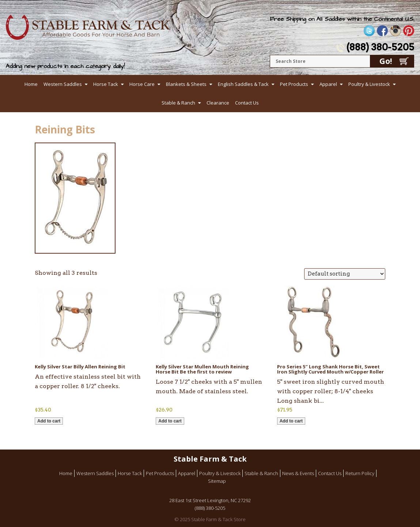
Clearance (218, 103)
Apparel (328, 84)
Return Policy (360, 473)
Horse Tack (106, 84)
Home (31, 84)
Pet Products (294, 84)
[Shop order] (345, 274)
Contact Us (247, 103)
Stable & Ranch (178, 103)
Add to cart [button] (49, 421)
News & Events (298, 473)
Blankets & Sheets (186, 84)
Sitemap (217, 481)
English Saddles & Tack (243, 84)
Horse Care (142, 84)
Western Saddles (63, 84)
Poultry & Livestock (369, 84)
